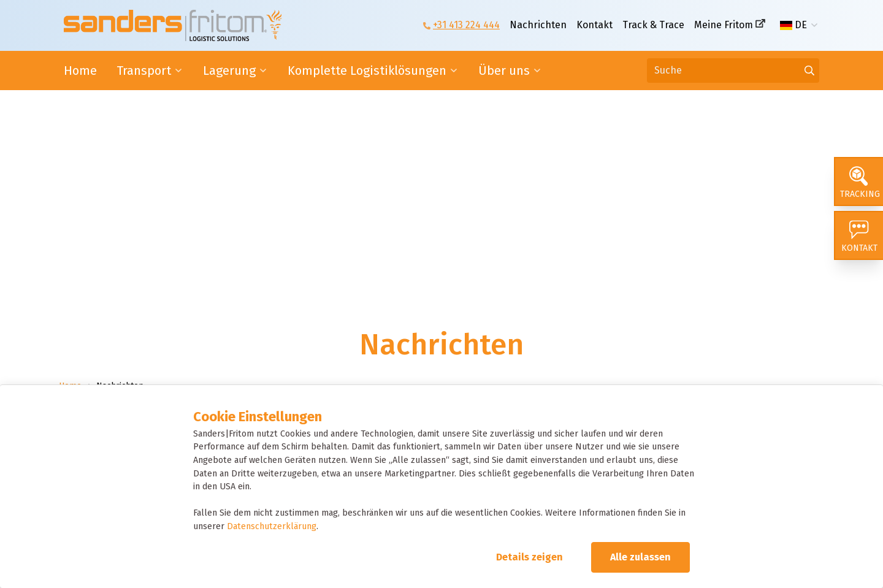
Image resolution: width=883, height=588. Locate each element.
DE (793, 25)
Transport (144, 71)
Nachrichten (538, 25)
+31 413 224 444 (466, 25)
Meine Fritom (724, 25)
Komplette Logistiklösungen (367, 71)
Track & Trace (653, 25)
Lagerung (229, 71)
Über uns (504, 71)
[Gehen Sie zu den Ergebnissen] (809, 71)
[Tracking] (858, 181)
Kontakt (594, 25)
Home (80, 71)
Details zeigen (529, 557)
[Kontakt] (858, 235)
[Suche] (733, 71)
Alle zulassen (640, 557)
